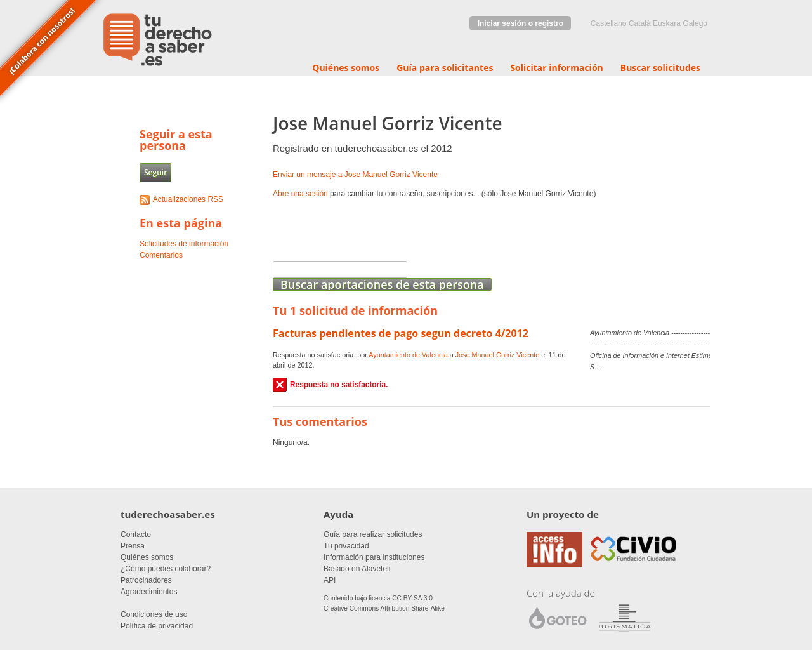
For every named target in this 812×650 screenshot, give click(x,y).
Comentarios (161, 255)
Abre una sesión (300, 194)
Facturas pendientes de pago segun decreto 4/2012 (401, 333)
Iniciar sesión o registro (521, 23)
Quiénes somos (346, 68)
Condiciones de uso (154, 614)
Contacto (136, 534)
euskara (667, 23)
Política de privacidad (157, 626)
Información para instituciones (374, 557)
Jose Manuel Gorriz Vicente (497, 355)
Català (640, 23)
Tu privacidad (346, 546)
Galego (695, 23)
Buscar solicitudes (660, 68)
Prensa (133, 546)
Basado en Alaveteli (357, 569)
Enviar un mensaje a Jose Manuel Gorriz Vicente (355, 175)
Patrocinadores (146, 580)
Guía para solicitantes (445, 68)
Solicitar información (556, 68)
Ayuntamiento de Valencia (408, 355)
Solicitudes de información (184, 244)
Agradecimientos (149, 592)
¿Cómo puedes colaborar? (166, 569)
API (330, 580)
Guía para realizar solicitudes (373, 534)
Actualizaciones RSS (188, 199)
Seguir (155, 172)
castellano (609, 23)
